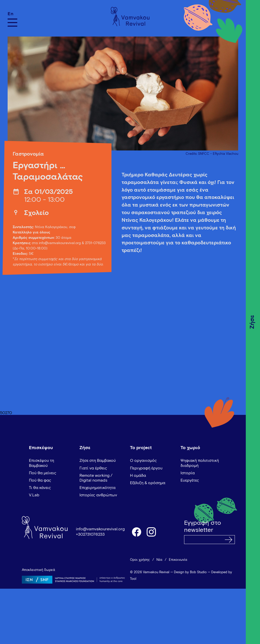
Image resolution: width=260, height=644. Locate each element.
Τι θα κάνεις (40, 488)
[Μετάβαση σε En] (12, 14)
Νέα (159, 560)
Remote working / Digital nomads (96, 478)
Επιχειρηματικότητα (97, 488)
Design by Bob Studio (190, 572)
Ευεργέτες (190, 480)
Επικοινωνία (178, 560)
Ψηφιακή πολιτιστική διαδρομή (200, 463)
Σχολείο (36, 213)
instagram (152, 532)
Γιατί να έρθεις (93, 468)
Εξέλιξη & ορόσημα (148, 483)
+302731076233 (90, 534)
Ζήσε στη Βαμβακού (98, 461)
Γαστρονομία (28, 154)
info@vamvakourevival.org (60, 243)
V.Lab (34, 495)
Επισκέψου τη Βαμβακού (42, 463)
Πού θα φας (40, 480)
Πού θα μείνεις (43, 473)
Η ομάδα (138, 476)
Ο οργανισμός (143, 461)
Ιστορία (188, 473)
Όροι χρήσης (140, 560)
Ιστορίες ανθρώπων (98, 495)
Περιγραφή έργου (146, 468)
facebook (136, 532)
